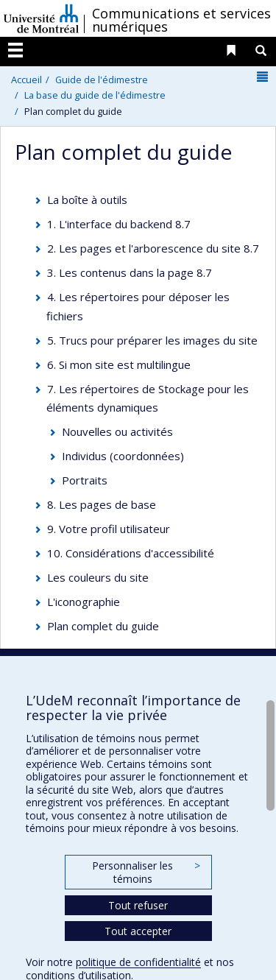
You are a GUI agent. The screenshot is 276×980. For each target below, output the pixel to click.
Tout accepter (138, 931)
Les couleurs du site (98, 577)
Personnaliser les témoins (146, 872)
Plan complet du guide (103, 626)
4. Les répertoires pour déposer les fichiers (138, 306)
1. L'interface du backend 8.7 (119, 224)
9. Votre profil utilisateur (109, 529)
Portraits (85, 480)
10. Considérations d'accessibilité (131, 553)
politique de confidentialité (138, 962)
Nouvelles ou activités (117, 431)
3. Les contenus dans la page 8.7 (130, 272)
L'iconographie (84, 602)
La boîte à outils (87, 200)
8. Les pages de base (102, 504)
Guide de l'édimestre (102, 80)
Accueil (26, 80)
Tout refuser (138, 905)
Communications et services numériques (181, 20)
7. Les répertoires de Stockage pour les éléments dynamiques (148, 398)
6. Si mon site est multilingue (119, 364)
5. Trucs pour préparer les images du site (152, 340)
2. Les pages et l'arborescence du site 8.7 (153, 248)
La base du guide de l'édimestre (95, 95)
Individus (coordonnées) (123, 456)
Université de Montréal (41, 18)
